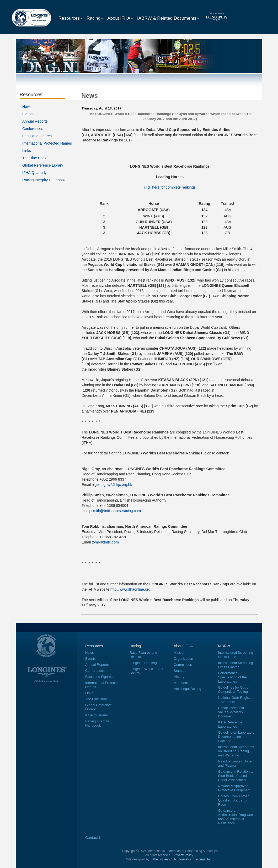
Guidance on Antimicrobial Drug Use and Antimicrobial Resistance (235, 817)
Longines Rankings (144, 663)
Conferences (33, 129)
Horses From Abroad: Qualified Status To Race (234, 800)
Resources (70, 18)
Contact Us (94, 838)
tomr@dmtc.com (105, 542)
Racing (95, 18)
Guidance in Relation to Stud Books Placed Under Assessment (236, 776)
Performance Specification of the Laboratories (232, 677)
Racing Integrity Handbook (44, 180)
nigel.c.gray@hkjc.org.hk (112, 485)
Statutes (180, 671)
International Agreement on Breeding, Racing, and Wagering (236, 751)
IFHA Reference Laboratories (230, 724)
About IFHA (120, 18)
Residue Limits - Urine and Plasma (235, 763)
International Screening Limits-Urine (236, 655)
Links (27, 151)
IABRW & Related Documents (168, 18)
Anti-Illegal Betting (188, 689)
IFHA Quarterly (34, 173)
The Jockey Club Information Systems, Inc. (182, 859)
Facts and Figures (37, 136)
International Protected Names (47, 143)
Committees (183, 665)
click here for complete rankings (170, 187)
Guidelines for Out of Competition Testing (234, 690)
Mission (180, 653)
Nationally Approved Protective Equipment (234, 788)
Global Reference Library (43, 165)
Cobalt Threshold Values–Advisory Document (231, 712)
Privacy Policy (183, 855)
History (179, 677)
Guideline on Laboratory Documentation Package (236, 737)
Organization (184, 659)
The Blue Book (34, 158)
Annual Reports (35, 121)
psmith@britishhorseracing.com (115, 511)
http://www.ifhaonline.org (130, 589)
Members (181, 683)
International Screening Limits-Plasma (236, 665)
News (27, 107)
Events (28, 114)
